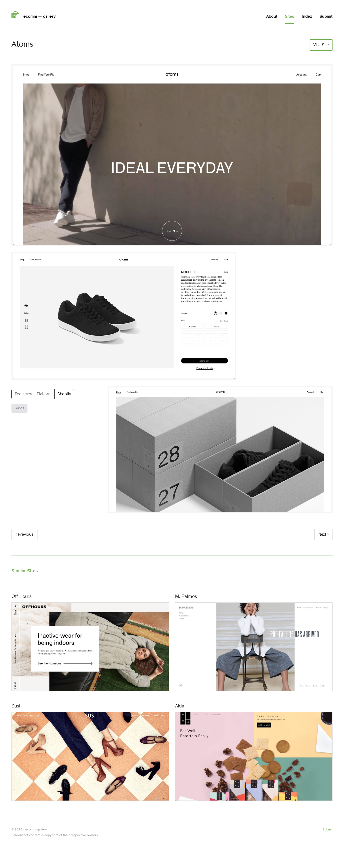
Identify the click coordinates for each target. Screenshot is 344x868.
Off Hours (21, 596)
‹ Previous (24, 534)
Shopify (64, 394)
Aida (180, 706)
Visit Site (321, 45)
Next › (323, 534)
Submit (328, 829)
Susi (16, 706)
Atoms (22, 44)
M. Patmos (186, 596)
